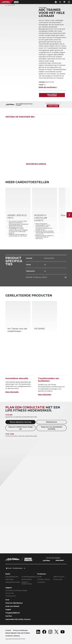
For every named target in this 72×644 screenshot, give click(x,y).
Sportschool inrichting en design (16, 591)
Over (7, 600)
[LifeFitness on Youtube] (63, 633)
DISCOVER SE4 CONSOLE (36, 164)
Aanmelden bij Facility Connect (18, 619)
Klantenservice (52, 422)
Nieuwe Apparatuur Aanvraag (21, 422)
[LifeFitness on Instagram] (50, 633)
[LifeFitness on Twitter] (56, 633)
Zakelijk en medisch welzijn (27, 583)
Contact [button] (8, 630)
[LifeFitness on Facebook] (44, 633)
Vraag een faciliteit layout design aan (21, 428)
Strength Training (43, 579)
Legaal (8, 610)
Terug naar (10, 5)
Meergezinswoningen (12, 582)
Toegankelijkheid (13, 613)
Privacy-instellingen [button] (20, 630)
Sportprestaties (27, 579)
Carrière (9, 616)
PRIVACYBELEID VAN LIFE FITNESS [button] (18, 633)
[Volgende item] (69, 215)
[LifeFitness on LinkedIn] (38, 633)
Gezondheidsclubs (12, 577)
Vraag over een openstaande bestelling (52, 428)
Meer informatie (12, 392)
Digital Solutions (59, 577)
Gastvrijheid (9, 579)
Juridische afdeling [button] (13, 636)
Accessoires (41, 582)
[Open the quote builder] (65, 2)
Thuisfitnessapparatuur (28, 577)
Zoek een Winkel (12, 606)
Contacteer (53, 106)
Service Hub (10, 593)
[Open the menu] (69, 2)
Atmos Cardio (58, 579)
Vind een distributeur (14, 603)
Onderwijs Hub (11, 596)
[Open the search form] (60, 2)
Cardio (40, 577)
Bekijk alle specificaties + (48, 87)
